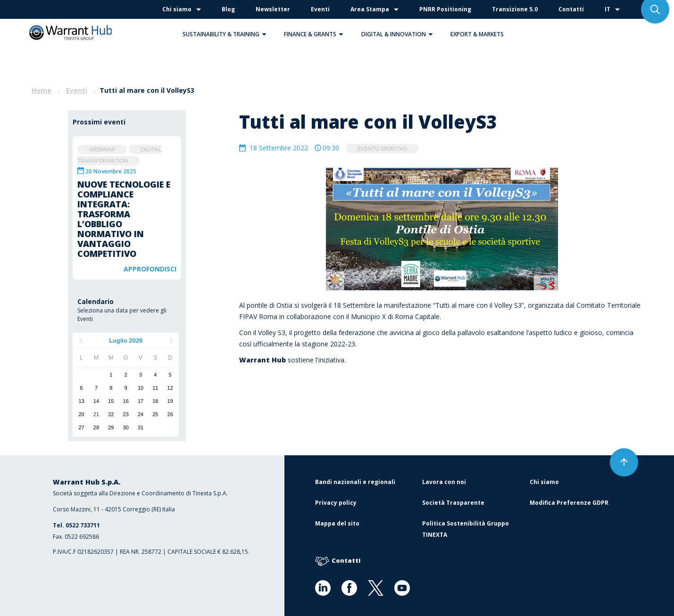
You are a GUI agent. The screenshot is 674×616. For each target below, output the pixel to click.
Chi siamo (177, 9)
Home (42, 90)
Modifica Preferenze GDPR (569, 503)
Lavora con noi (444, 482)
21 (96, 414)
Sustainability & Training (227, 34)
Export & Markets (477, 34)
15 (111, 401)
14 (96, 401)
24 (141, 414)
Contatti (571, 9)
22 (111, 414)
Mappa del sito (337, 523)
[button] (264, 34)
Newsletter (273, 9)
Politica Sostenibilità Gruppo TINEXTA (466, 529)
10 (141, 388)
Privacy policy (336, 503)
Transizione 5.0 (515, 9)
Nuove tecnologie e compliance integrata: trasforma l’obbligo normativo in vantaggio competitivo (124, 219)
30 (126, 427)
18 (155, 401)
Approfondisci (150, 269)
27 (82, 427)
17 (141, 401)
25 (155, 414)
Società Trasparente (453, 503)
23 (126, 414)
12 (170, 388)
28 (96, 427)
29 (111, 427)
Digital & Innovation (399, 34)
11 (155, 388)
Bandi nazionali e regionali (355, 482)
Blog (228, 9)
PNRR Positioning (445, 9)
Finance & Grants (316, 34)
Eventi (320, 9)
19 (170, 401)
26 (170, 414)
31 (141, 427)
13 (82, 401)
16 (126, 401)
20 (82, 414)
